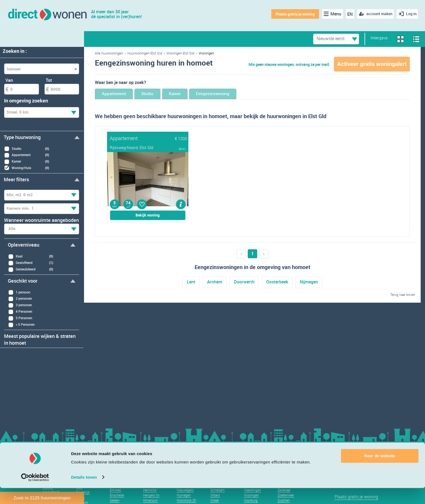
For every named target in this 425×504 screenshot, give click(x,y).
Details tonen (84, 493)
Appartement (118, 94)
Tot (49, 80)
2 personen (20, 299)
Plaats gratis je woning (294, 14)
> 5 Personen (21, 325)
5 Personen (20, 318)
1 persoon (19, 292)
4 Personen (20, 312)
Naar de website (380, 472)
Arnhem (215, 283)
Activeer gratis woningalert (372, 64)
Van (9, 80)
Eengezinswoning (241, 94)
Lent (191, 283)
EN (349, 14)
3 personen (20, 305)
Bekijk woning (148, 216)
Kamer (195, 94)
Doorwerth (244, 283)
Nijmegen (309, 283)
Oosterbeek (277, 283)
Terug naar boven (403, 295)
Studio (160, 94)
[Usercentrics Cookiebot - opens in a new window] (35, 493)
